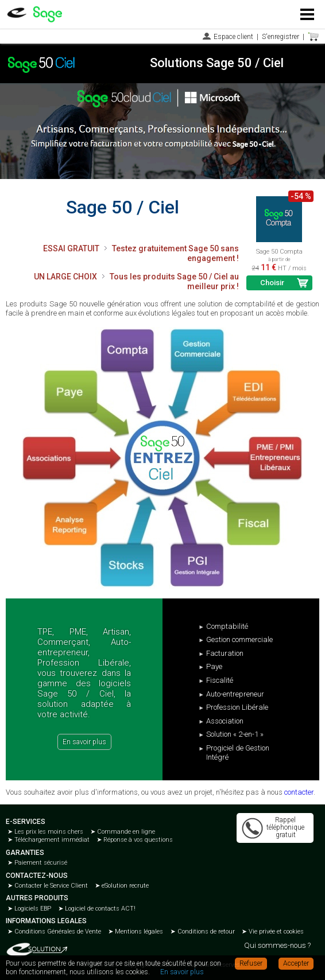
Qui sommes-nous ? (277, 945)
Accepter (296, 963)
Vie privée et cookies (275, 932)
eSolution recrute (124, 886)
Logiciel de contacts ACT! (99, 909)
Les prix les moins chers (48, 832)
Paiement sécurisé (40, 863)
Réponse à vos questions (137, 840)
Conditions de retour (205, 932)
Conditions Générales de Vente (57, 932)
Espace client (233, 37)
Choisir (272, 283)
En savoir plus (84, 742)
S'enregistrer (280, 37)
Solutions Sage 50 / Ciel (217, 63)
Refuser (251, 963)
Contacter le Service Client (50, 886)
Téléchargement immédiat (51, 840)
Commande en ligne (125, 832)
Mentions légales (138, 932)
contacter (299, 792)
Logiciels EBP (32, 909)
